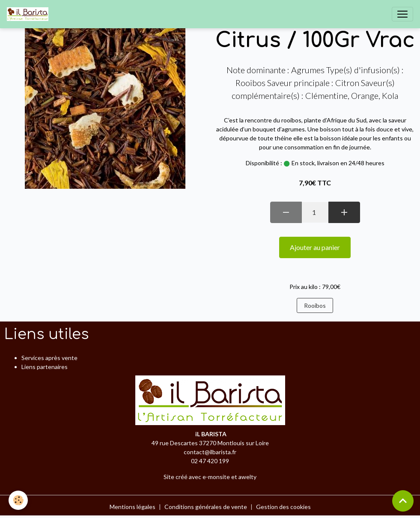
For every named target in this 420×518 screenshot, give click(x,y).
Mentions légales (133, 507)
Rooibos (315, 305)
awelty (247, 477)
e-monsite (216, 477)
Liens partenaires (45, 367)
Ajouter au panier (315, 247)
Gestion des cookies (283, 507)
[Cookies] (18, 500)
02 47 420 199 (210, 461)
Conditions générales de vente (206, 507)
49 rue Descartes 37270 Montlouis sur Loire (210, 443)
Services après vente (49, 358)
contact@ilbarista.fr (210, 452)
